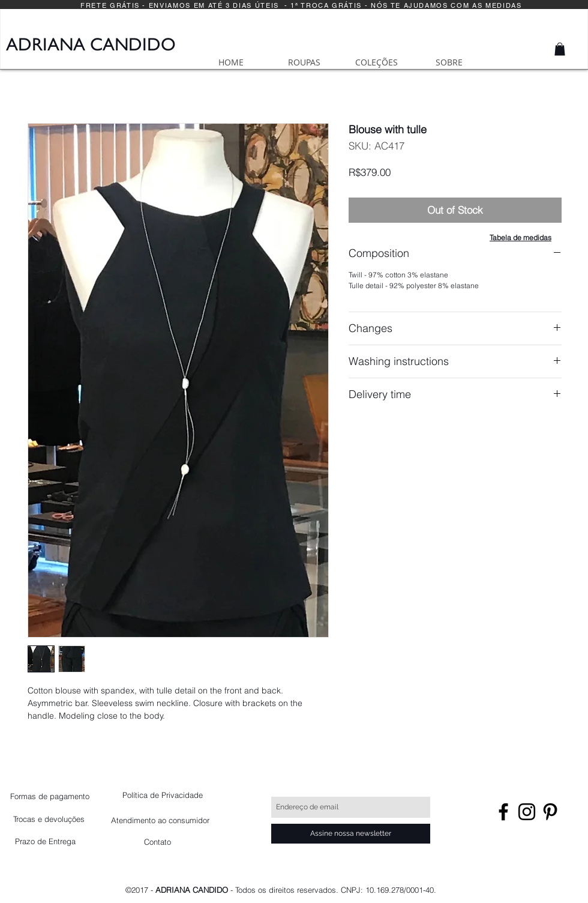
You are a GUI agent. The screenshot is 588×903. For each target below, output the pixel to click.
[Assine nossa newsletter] (351, 834)
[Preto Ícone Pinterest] (550, 812)
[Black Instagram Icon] (527, 812)
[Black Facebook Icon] (503, 812)
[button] (560, 49)
